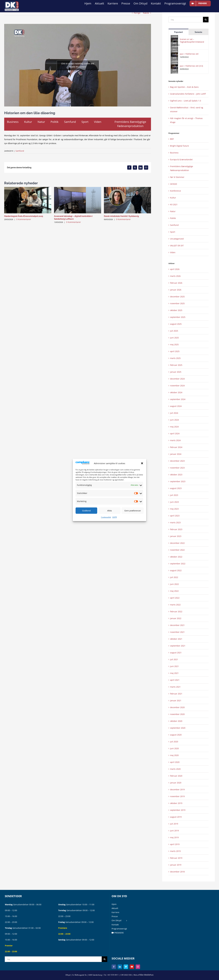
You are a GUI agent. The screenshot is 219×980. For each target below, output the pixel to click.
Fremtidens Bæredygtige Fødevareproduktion (182, 168)
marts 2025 (175, 358)
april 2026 (175, 269)
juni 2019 (174, 831)
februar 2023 (176, 529)
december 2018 (177, 872)
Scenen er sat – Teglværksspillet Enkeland (192, 41)
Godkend (86, 511)
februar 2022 (176, 611)
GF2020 (174, 184)
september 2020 (178, 728)
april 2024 (175, 433)
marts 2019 (175, 851)
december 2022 (177, 543)
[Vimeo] (126, 967)
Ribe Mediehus (146, 975)
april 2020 (175, 762)
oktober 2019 (176, 803)
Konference (175, 191)
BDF (172, 139)
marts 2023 (175, 522)
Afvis (110, 511)
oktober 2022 (176, 557)
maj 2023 (174, 509)
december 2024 (177, 379)
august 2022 (176, 570)
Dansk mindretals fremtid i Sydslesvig (121, 216)
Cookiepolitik (106, 517)
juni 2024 (174, 420)
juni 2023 (174, 502)
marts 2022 (175, 605)
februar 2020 (176, 776)
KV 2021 (174, 204)
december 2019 (177, 789)
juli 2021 (174, 659)
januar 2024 (176, 454)
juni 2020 (174, 748)
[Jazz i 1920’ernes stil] (174, 55)
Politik (173, 218)
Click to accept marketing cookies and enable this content (78, 65)
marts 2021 (175, 687)
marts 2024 (175, 440)
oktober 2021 (176, 639)
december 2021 (177, 625)
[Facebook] (114, 967)
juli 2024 (174, 413)
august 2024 (176, 406)
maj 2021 (174, 673)
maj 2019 (174, 837)
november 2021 (177, 632)
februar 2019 (176, 858)
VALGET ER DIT (177, 246)
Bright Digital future (179, 146)
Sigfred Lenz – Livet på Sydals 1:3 (186, 101)
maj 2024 (174, 427)
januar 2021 (176, 700)
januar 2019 (176, 865)
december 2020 (177, 707)
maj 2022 (174, 591)
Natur (173, 211)
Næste (146, 13)
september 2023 (178, 481)
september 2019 (178, 810)
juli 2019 (174, 824)
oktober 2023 (176, 475)
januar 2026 (176, 290)
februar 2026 (176, 283)
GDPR (115, 517)
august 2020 (176, 735)
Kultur (173, 198)
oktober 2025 (176, 310)
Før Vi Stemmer (177, 177)
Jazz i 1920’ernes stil (189, 54)
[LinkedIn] (120, 967)
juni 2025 (174, 338)
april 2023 (175, 516)
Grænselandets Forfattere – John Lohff (188, 94)
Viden (173, 252)
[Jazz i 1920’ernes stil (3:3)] (174, 67)
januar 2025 (176, 372)
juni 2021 (174, 666)
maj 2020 (174, 755)
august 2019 (176, 817)
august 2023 (176, 488)
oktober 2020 (176, 721)
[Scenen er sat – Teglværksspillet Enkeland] (174, 40)
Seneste (198, 32)
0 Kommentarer (24, 219)
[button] (142, 463)
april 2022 (175, 598)
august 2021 (176, 653)
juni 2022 (174, 584)
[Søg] (186, 20)
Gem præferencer (133, 511)
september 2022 (178, 564)
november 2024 (177, 386)
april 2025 (175, 351)
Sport (173, 232)
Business (174, 153)
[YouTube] (132, 967)
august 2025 (176, 324)
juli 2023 (174, 495)
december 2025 (177, 297)
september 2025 (178, 317)
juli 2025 (174, 331)
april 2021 (175, 680)
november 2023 (177, 468)
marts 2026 (175, 276)
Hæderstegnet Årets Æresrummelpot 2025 (24, 216)
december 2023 (177, 461)
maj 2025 (174, 344)
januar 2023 (176, 536)
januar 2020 (176, 783)
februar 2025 (176, 365)
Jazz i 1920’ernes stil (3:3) (191, 66)
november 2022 (177, 550)
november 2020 (177, 714)
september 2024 (178, 399)
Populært (178, 32)
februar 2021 (176, 694)
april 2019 (175, 844)
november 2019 (177, 796)
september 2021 (178, 646)
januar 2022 (176, 618)
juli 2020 (174, 742)
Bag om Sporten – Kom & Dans (184, 87)
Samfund (20, 151)
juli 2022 (174, 577)
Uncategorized (177, 239)
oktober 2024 (176, 392)
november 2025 (177, 303)
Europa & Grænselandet (181, 159)
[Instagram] (138, 967)
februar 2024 (176, 447)
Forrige (137, 13)
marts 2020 (175, 769)
